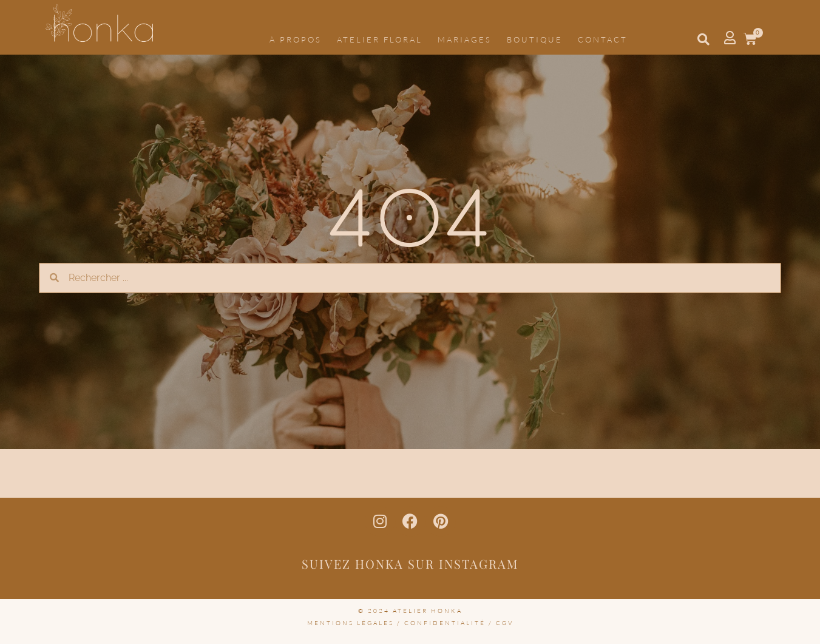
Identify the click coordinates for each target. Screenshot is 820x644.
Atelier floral (380, 39)
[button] (703, 39)
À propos (296, 39)
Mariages (465, 39)
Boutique (535, 39)
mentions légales (351, 623)
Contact (603, 39)
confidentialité (445, 623)
